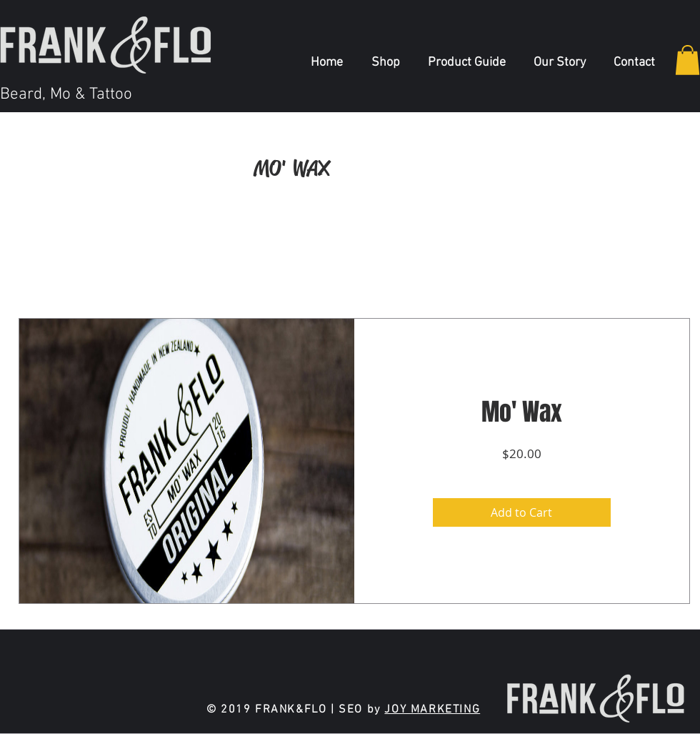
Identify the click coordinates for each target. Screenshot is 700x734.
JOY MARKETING (432, 710)
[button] (687, 60)
